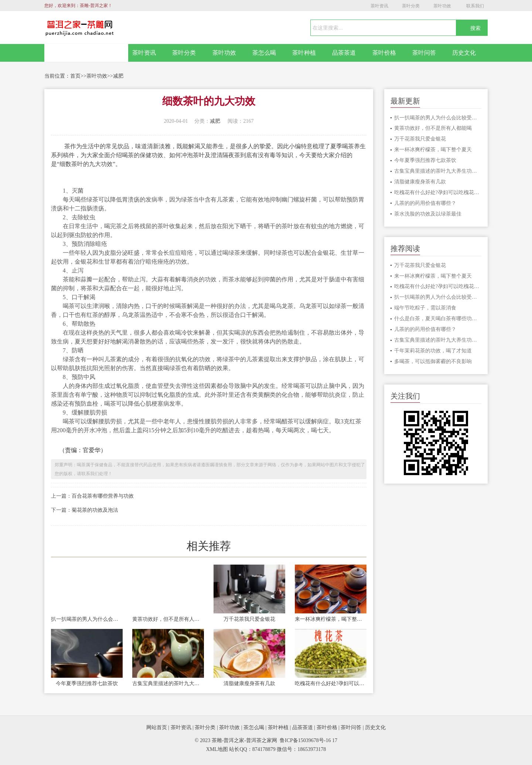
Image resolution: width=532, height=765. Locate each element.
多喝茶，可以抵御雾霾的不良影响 (433, 361)
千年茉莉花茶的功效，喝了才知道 (433, 351)
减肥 (118, 76)
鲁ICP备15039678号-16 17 (308, 740)
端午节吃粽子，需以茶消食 (425, 308)
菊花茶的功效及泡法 (95, 510)
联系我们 (475, 6)
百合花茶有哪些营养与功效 (103, 496)
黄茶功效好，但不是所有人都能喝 (168, 619)
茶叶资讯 (379, 6)
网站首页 (86, 53)
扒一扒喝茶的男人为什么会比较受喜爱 (87, 619)
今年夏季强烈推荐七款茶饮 (87, 683)
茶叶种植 (304, 53)
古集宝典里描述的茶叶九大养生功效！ (168, 683)
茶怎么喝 (264, 53)
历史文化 (464, 53)
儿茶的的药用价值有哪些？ (425, 203)
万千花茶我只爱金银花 (249, 619)
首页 (75, 76)
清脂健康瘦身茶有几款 (249, 683)
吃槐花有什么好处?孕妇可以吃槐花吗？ (331, 683)
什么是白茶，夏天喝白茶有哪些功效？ (438, 319)
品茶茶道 (344, 53)
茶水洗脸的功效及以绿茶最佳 (428, 214)
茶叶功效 (442, 6)
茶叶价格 (384, 53)
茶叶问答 (424, 53)
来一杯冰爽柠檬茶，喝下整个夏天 (331, 619)
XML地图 (217, 749)
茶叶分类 (411, 6)
